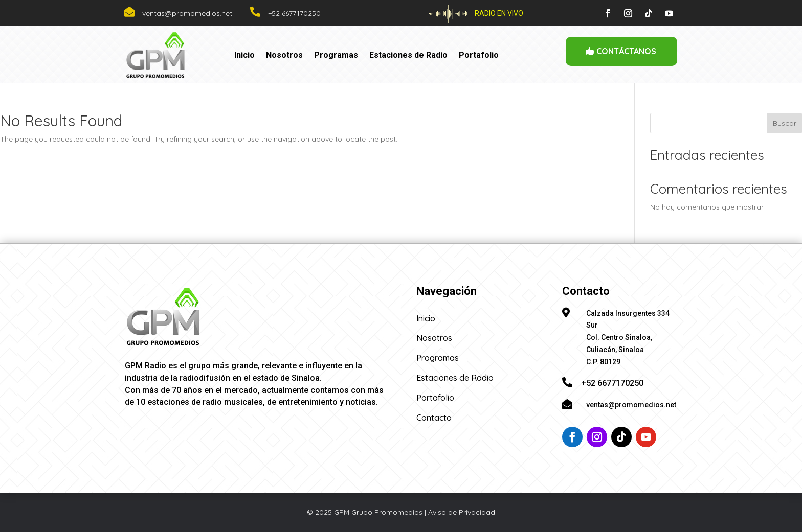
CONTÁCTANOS (626, 51)
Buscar (785, 123)
